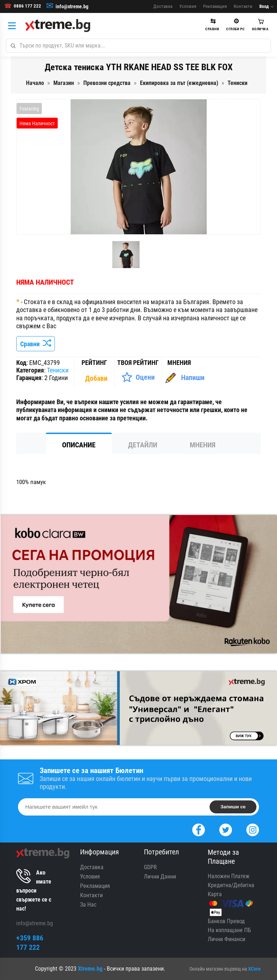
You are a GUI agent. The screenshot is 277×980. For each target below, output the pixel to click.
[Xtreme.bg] (58, 26)
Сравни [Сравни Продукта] (36, 344)
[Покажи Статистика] (97, 378)
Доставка (163, 6)
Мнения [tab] (203, 445)
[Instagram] (253, 829)
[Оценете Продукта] (138, 377)
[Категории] (14, 26)
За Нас (88, 905)
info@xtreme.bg (72, 6)
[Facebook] (199, 829)
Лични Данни (160, 877)
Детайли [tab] (143, 445)
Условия (188, 6)
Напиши (193, 378)
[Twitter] (226, 829)
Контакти (243, 6)
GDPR (150, 867)
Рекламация (215, 6)
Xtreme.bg (90, 969)
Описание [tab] (79, 445)
